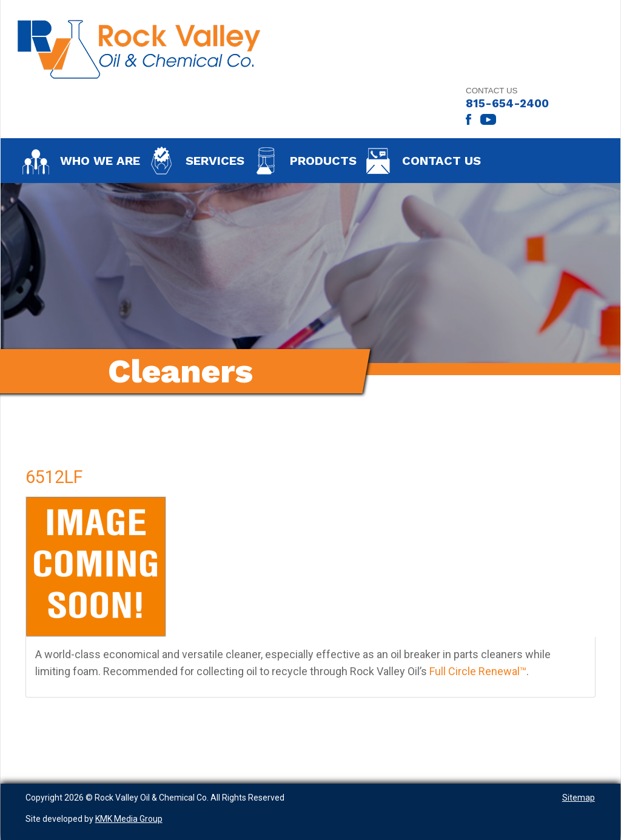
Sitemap (579, 798)
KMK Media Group (129, 819)
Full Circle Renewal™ (478, 671)
